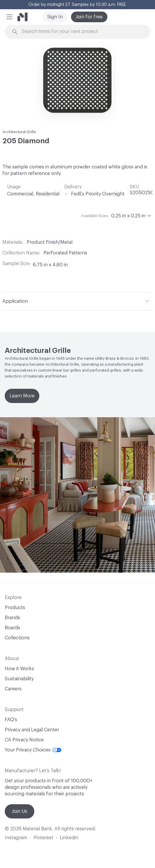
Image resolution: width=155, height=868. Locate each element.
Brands (12, 618)
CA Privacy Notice (24, 740)
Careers (13, 689)
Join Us (20, 811)
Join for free (89, 17)
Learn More (22, 396)
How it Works (19, 669)
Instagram (16, 838)
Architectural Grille (19, 132)
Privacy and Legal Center (32, 730)
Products (15, 608)
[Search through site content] (81, 32)
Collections (17, 638)
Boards (12, 628)
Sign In (55, 17)
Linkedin (69, 838)
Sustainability (19, 679)
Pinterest (43, 838)
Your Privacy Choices (33, 750)
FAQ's (11, 720)
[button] (9, 17)
